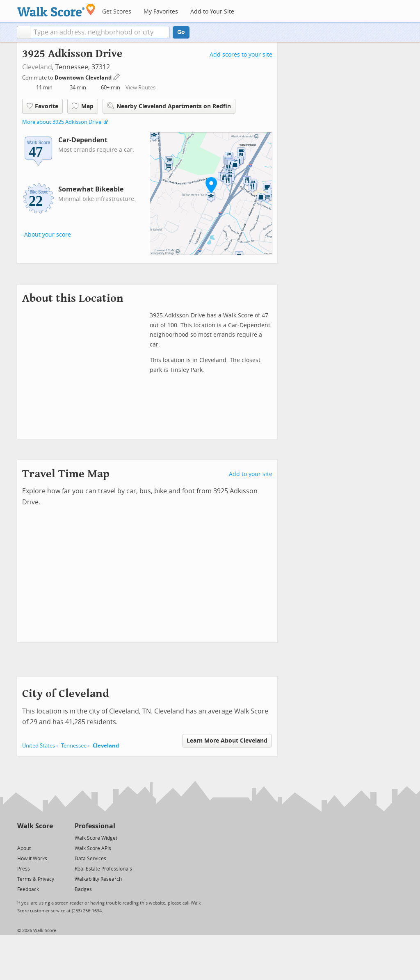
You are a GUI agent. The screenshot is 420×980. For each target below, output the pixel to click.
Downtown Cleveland (84, 78)
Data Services (90, 859)
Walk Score (35, 826)
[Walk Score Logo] (56, 10)
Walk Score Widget (96, 838)
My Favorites (161, 12)
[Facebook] (35, 838)
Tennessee (74, 746)
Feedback (28, 889)
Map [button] (83, 106)
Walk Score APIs (93, 848)
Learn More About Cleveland (227, 741)
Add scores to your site (241, 55)
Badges (83, 889)
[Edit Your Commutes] (117, 76)
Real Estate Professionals (103, 869)
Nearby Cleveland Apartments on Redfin (169, 106)
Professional (95, 826)
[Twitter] (22, 838)
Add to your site (251, 474)
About (24, 848)
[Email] (47, 838)
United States (39, 746)
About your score (48, 235)
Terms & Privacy (36, 879)
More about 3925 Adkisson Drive (62, 122)
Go (181, 32)
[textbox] (100, 32)
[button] (24, 32)
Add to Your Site (212, 12)
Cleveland (37, 67)
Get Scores (117, 12)
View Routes (140, 88)
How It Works (32, 859)
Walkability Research (98, 879)
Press (24, 869)
